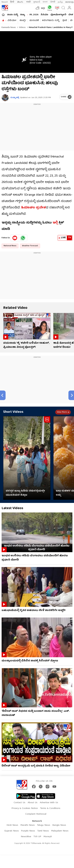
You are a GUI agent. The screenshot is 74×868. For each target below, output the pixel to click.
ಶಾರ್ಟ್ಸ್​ (23, 21)
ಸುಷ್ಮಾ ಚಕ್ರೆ (15, 98)
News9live (26, 837)
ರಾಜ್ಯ (22, 15)
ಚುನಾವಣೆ (34, 21)
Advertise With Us (49, 803)
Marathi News (28, 825)
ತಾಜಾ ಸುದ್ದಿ (12, 15)
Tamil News (43, 831)
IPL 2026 (34, 15)
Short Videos (13, 412)
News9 (5, 2)
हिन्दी (12, 2)
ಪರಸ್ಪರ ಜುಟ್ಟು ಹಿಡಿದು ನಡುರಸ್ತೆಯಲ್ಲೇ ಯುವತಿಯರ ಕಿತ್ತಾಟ (25, 493)
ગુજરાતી (37, 2)
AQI (43, 8)
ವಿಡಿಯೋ (12, 21)
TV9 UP (37, 837)
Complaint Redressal (36, 814)
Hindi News (12, 825)
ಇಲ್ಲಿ (55, 223)
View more (63, 412)
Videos (22, 27)
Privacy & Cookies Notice (25, 808)
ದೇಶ (71, 15)
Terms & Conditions (50, 808)
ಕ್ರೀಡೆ (65, 21)
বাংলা (45, 2)
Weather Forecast (30, 246)
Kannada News (9, 27)
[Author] (5, 98)
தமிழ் (60, 2)
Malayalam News (60, 831)
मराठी (28, 2)
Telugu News (44, 825)
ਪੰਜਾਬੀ (53, 2)
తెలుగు (20, 2)
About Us (33, 803)
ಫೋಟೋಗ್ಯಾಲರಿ (58, 15)
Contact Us (19, 803)
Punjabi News (28, 831)
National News (10, 246)
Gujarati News (12, 831)
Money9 (48, 837)
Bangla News (59, 825)
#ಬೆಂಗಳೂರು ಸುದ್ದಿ (51, 21)
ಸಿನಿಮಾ (44, 15)
